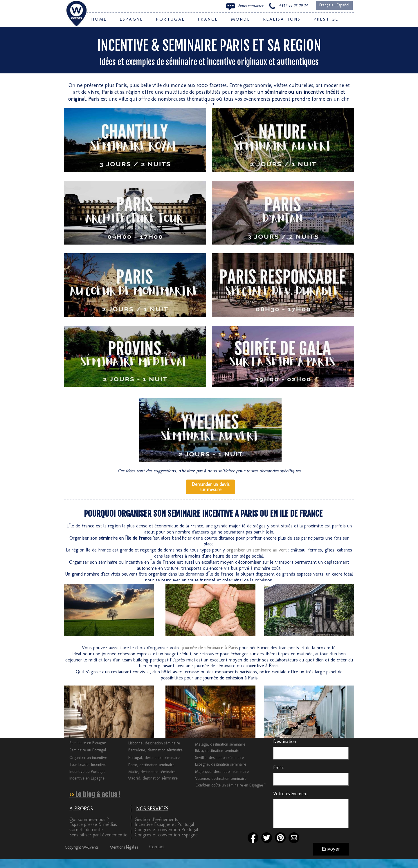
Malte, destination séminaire (152, 772)
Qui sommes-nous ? (89, 819)
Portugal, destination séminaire (154, 758)
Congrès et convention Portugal (166, 830)
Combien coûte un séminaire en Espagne (230, 785)
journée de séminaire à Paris (210, 648)
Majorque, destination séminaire (222, 772)
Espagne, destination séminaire (221, 764)
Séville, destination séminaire (219, 758)
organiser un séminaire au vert (257, 550)
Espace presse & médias (93, 824)
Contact (157, 847)
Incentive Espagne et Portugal (165, 824)
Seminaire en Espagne (88, 743)
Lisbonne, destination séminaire (154, 743)
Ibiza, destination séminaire (218, 751)
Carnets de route (86, 830)
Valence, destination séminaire (221, 779)
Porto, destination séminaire (151, 765)
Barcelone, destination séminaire (155, 750)
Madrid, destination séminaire (153, 778)
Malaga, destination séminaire (220, 744)
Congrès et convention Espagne (166, 835)
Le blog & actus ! (98, 794)
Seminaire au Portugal (88, 750)
